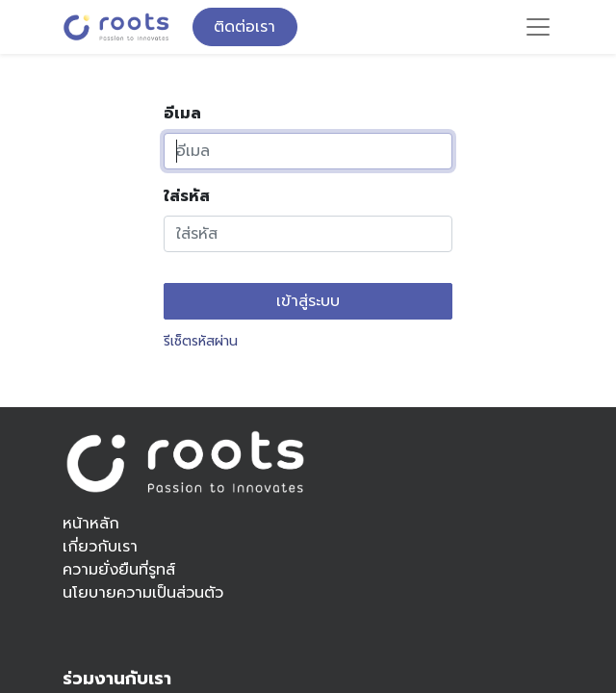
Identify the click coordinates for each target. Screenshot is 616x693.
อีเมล (182, 114)
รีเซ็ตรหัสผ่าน (201, 341)
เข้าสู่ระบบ (308, 301)
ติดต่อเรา (244, 27)
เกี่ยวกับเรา (100, 547)
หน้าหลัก (91, 524)
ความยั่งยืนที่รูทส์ (119, 570)
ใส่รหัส (187, 196)
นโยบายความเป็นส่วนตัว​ (143, 593)
